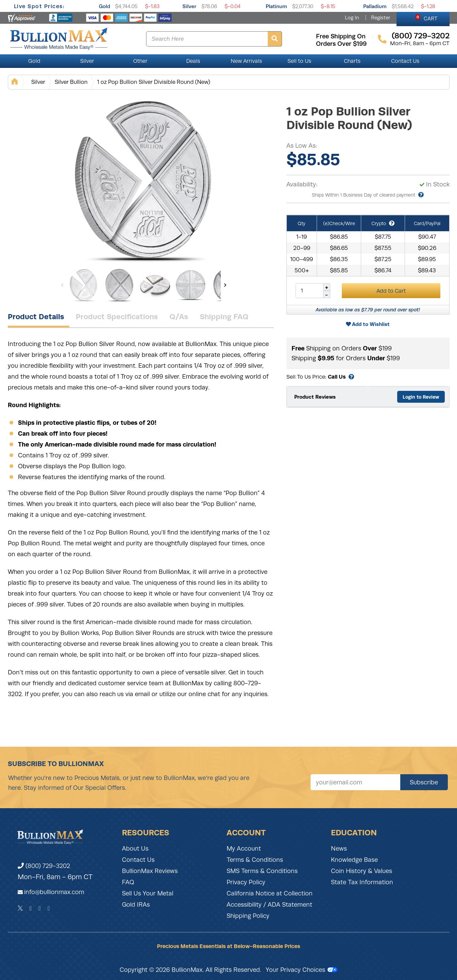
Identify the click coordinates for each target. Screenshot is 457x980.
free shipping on (341, 36)
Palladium (375, 6)
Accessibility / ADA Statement (269, 905)
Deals (193, 61)
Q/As (179, 316)
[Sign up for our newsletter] (355, 782)
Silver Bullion (71, 82)
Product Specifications (117, 316)
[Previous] (62, 285)
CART (426, 18)
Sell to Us (299, 61)
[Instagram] (40, 908)
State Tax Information (362, 882)
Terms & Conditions (255, 860)
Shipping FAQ (224, 316)
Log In (352, 18)
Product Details (36, 316)
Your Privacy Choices (302, 970)
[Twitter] (20, 908)
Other (140, 61)
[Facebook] (31, 908)
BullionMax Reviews (150, 871)
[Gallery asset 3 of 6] (155, 285)
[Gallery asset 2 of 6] (119, 285)
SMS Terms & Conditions (262, 871)
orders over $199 (341, 44)
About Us (135, 849)
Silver (189, 6)
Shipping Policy (248, 916)
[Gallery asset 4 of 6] (191, 285)
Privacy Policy (246, 882)
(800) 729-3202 (44, 866)
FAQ (128, 882)
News (339, 849)
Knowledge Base (354, 860)
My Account (244, 849)
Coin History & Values (362, 871)
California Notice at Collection (270, 893)
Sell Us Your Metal (148, 893)
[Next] (225, 285)
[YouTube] (49, 908)
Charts (352, 61)
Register (381, 18)
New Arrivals (246, 61)
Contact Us (405, 61)
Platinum (276, 6)
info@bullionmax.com (54, 892)
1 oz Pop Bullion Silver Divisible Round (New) (154, 82)
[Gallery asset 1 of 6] (144, 180)
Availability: (302, 184)
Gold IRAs (136, 905)
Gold (104, 6)
